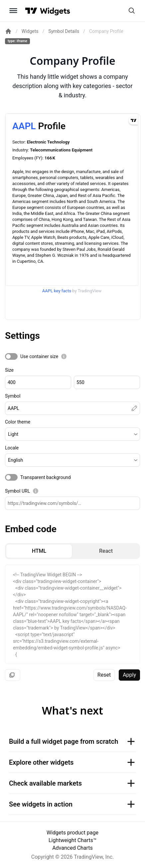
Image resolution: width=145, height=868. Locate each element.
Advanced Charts (72, 848)
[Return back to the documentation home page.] (8, 31)
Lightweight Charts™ (72, 840)
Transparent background (46, 477)
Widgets (30, 31)
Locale (12, 448)
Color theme (18, 422)
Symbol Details (64, 31)
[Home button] (55, 11)
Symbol (13, 396)
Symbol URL (17, 491)
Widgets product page (72, 833)
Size (9, 370)
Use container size (39, 356)
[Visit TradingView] (31, 11)
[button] (72, 434)
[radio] (39, 551)
